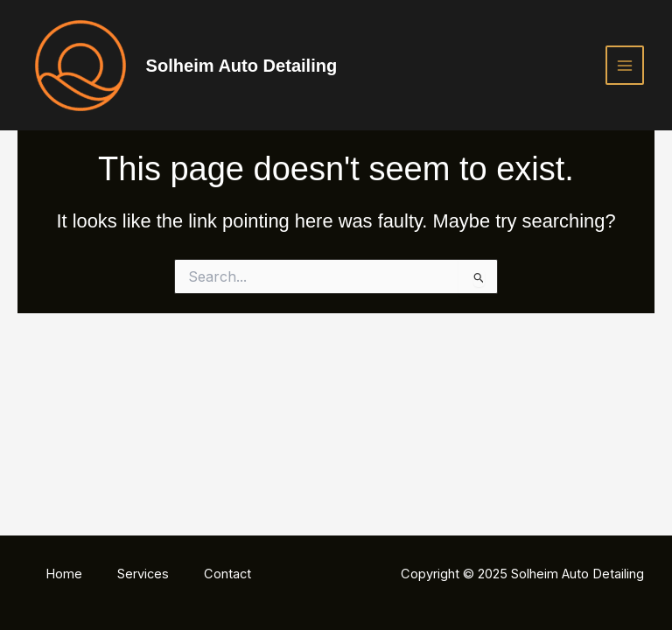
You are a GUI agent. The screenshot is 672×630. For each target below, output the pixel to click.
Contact (227, 574)
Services (143, 574)
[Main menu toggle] (625, 65)
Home (64, 574)
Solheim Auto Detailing (242, 66)
